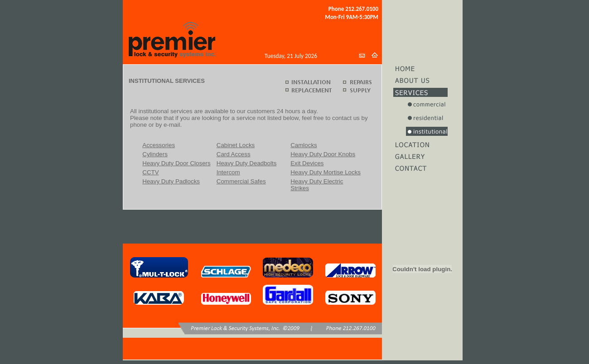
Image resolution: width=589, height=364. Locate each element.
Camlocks (304, 145)
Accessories (159, 145)
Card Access (234, 154)
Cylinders (155, 154)
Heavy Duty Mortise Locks (326, 172)
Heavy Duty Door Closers (176, 163)
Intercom (228, 172)
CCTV (150, 172)
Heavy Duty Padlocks (171, 181)
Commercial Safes (241, 181)
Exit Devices (307, 163)
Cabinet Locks (236, 145)
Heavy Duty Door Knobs (323, 154)
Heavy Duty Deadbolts (247, 163)
